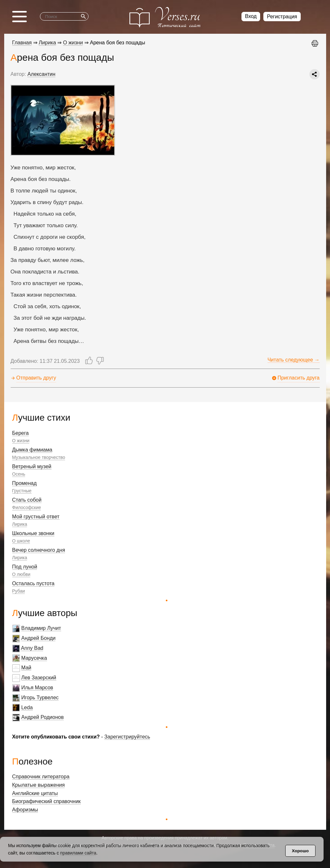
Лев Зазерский (39, 678)
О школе (21, 541)
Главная (22, 43)
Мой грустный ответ (36, 517)
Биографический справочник (47, 801)
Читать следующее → (294, 360)
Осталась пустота (33, 583)
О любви (21, 574)
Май (26, 668)
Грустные (22, 491)
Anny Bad (32, 648)
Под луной (25, 567)
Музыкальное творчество (39, 457)
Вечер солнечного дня (39, 550)
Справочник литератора (41, 777)
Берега (21, 433)
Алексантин (41, 74)
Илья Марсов (37, 688)
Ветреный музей (32, 466)
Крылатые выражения (39, 785)
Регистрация (282, 17)
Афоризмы (25, 810)
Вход (251, 16)
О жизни (21, 441)
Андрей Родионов (42, 717)
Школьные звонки (33, 533)
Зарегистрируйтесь (127, 737)
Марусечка (34, 658)
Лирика (20, 524)
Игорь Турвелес (40, 698)
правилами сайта (78, 853)
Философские (27, 507)
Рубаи (19, 591)
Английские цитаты (35, 793)
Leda (27, 707)
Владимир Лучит (41, 628)
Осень (19, 474)
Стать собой (27, 500)
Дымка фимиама (32, 450)
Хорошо (300, 851)
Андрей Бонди (38, 638)
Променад (24, 483)
